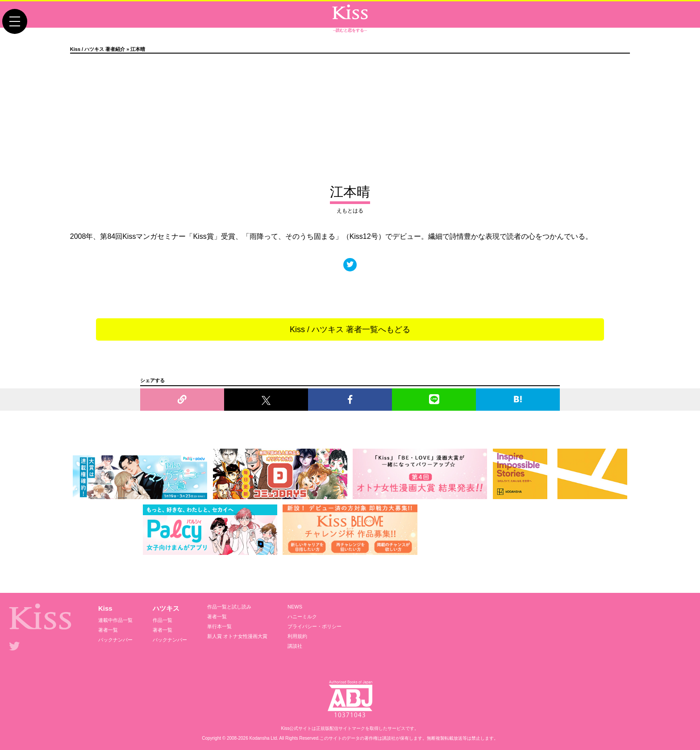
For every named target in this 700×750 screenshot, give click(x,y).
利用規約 (297, 636)
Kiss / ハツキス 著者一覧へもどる (350, 329)
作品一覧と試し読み (229, 607)
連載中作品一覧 (115, 620)
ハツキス (166, 608)
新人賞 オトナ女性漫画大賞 (237, 636)
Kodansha (260, 738)
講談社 (295, 646)
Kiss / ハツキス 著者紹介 (98, 49)
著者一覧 (108, 630)
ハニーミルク (302, 617)
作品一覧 (162, 620)
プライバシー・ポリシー (315, 626)
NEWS (295, 607)
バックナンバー (115, 640)
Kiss (105, 608)
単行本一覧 (219, 626)
